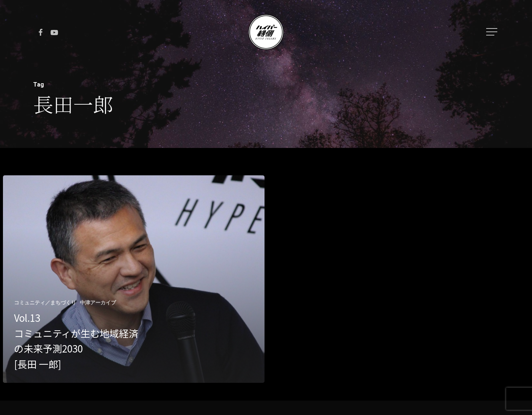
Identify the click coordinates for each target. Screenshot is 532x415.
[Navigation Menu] (492, 32)
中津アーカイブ (98, 303)
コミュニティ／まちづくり (45, 303)
